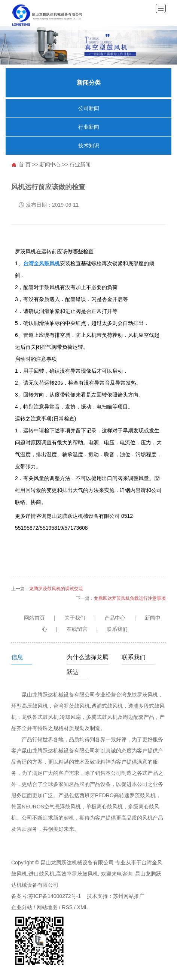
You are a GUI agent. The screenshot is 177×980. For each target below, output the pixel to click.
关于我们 (75, 618)
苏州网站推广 (129, 896)
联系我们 (117, 629)
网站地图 (47, 907)
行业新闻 (89, 127)
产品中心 (115, 618)
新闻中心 (50, 165)
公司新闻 (89, 108)
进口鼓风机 (42, 874)
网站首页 (34, 618)
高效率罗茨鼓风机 (77, 874)
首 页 (25, 165)
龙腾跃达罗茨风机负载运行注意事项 (130, 598)
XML (83, 907)
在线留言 (77, 629)
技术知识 (89, 146)
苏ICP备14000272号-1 (55, 896)
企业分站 (22, 907)
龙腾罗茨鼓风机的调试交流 (56, 589)
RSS (67, 907)
